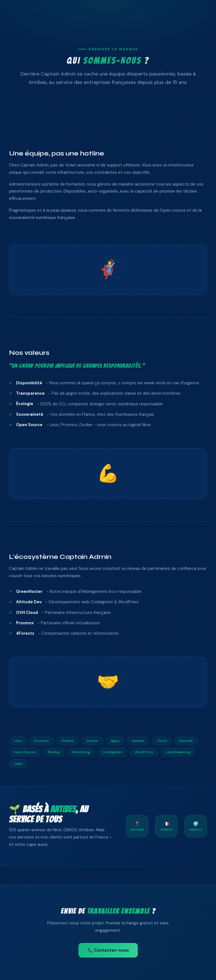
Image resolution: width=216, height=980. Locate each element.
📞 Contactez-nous (108, 950)
